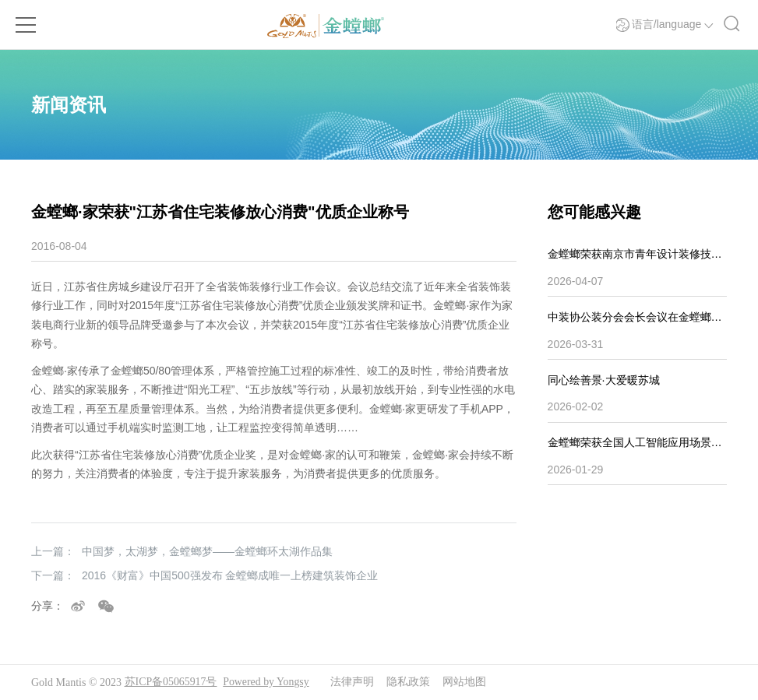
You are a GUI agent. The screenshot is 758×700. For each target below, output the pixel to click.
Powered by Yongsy (267, 682)
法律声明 (354, 682)
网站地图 (466, 682)
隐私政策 (410, 682)
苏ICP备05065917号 (171, 682)
